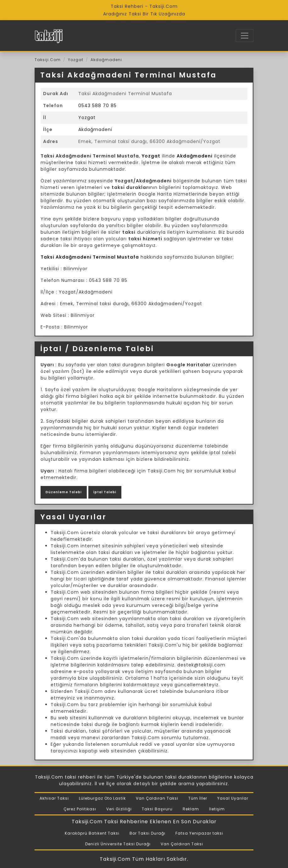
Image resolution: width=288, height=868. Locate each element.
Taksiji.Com (48, 60)
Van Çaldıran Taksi (157, 798)
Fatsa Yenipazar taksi (199, 833)
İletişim (217, 809)
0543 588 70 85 (97, 106)
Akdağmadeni (106, 60)
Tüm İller (198, 798)
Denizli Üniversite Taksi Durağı (118, 844)
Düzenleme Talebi (64, 492)
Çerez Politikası (80, 809)
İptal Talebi (105, 492)
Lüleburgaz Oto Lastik (102, 798)
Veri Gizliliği (119, 809)
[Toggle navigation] (245, 36)
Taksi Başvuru (157, 809)
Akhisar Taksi (54, 798)
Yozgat (76, 60)
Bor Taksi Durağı (147, 833)
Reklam (191, 809)
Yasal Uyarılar (233, 798)
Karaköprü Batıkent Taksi (92, 833)
